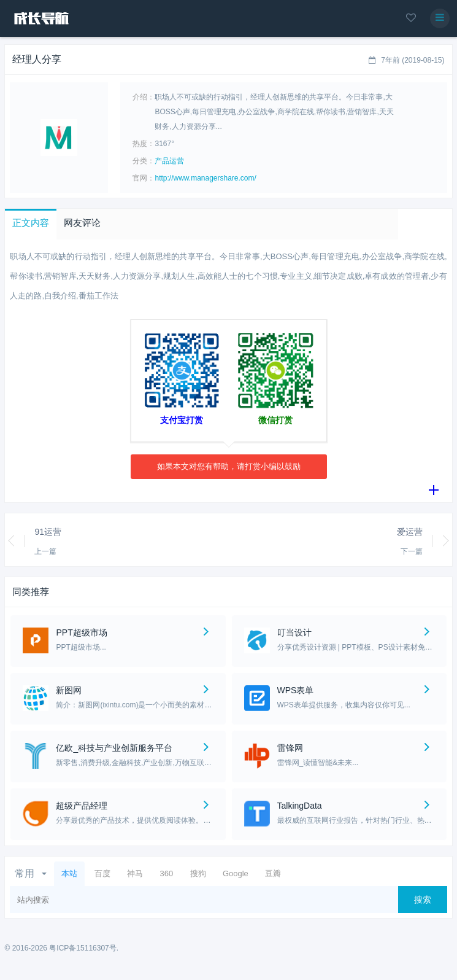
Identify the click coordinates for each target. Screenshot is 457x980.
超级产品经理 (82, 806)
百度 (102, 873)
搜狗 (198, 873)
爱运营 (410, 532)
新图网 (69, 690)
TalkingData (300, 806)
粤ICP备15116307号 (83, 948)
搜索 (423, 900)
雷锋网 (290, 748)
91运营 (48, 532)
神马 (135, 873)
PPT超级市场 (81, 632)
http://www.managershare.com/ (205, 178)
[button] (31, 224)
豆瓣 (273, 873)
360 (166, 873)
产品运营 (169, 161)
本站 (69, 873)
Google (236, 873)
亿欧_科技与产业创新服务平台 (114, 748)
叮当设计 (294, 632)
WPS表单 (296, 690)
